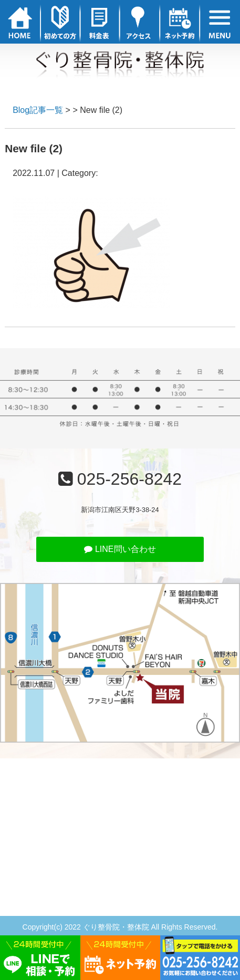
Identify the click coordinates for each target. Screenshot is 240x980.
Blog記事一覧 (38, 110)
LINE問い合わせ (120, 549)
